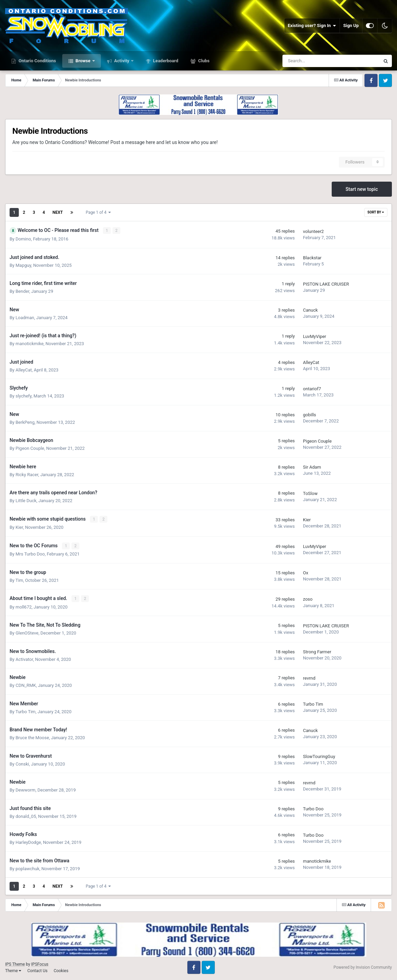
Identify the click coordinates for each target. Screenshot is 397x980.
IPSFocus (40, 964)
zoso (308, 599)
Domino (23, 239)
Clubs (203, 61)
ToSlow (310, 493)
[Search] (314, 61)
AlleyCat (24, 370)
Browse (83, 61)
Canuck (310, 310)
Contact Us (37, 970)
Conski (22, 763)
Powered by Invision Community (363, 967)
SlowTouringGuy (319, 756)
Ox (306, 572)
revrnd (309, 677)
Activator (24, 658)
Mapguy (23, 265)
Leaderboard (165, 61)
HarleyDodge (28, 842)
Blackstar (312, 258)
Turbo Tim (25, 711)
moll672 (23, 606)
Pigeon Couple (30, 448)
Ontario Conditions (37, 61)
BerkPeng (25, 422)
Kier (19, 527)
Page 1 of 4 (98, 212)
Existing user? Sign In (312, 26)
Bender (22, 291)
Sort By (376, 212)
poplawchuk (27, 868)
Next (57, 212)
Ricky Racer (27, 474)
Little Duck (26, 500)
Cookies (61, 970)
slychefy (23, 396)
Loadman (25, 317)
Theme (13, 970)
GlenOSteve (27, 632)
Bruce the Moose (32, 737)
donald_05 (26, 815)
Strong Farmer (317, 651)
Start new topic (362, 189)
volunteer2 (313, 231)
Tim (19, 580)
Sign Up (351, 25)
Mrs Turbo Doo (30, 553)
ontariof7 (312, 388)
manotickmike (29, 343)
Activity (122, 61)
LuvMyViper (315, 336)
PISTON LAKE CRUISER (326, 284)
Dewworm (25, 789)
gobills (309, 415)
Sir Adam (312, 467)
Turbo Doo (313, 808)
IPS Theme (15, 964)
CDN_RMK (26, 685)
